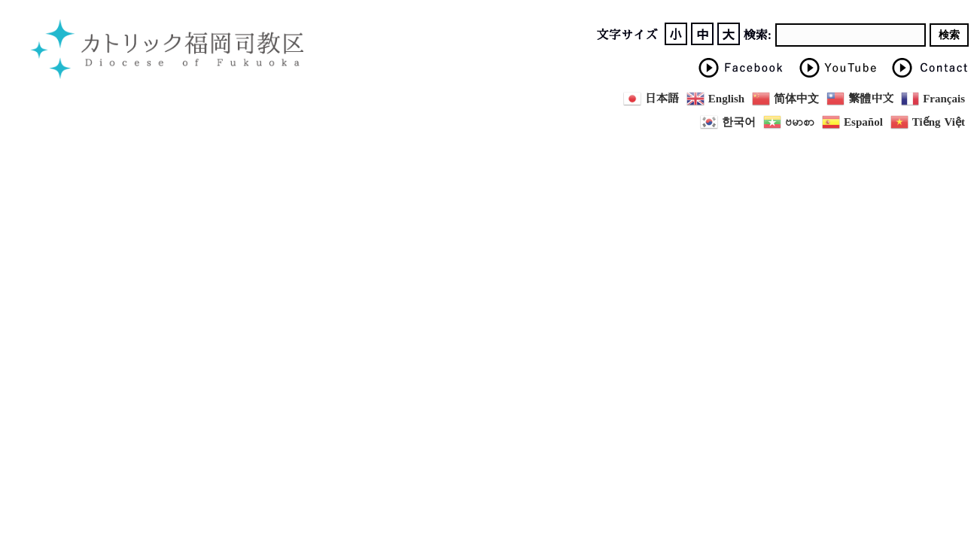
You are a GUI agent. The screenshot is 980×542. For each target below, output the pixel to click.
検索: (758, 35)
